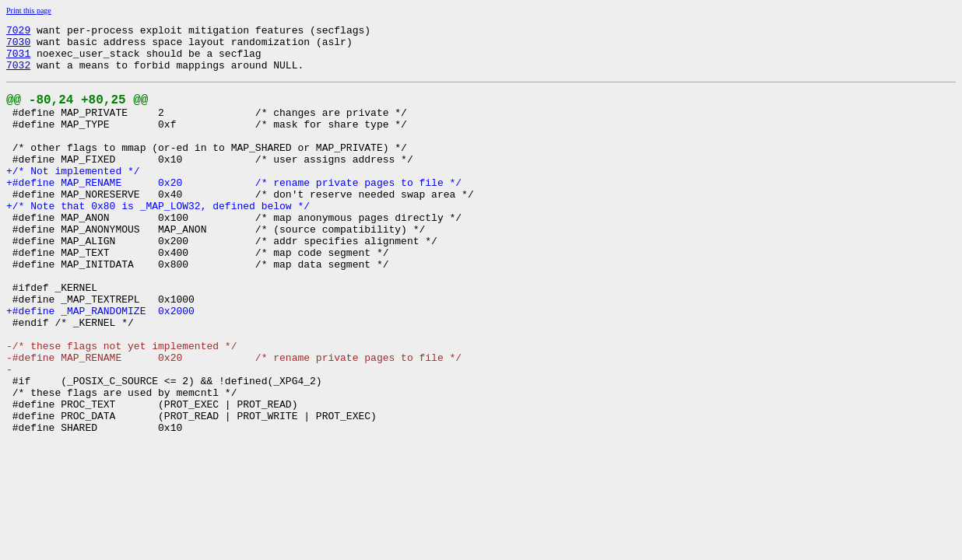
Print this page (29, 10)
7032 (18, 74)
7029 (18, 32)
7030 (18, 46)
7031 (18, 60)
